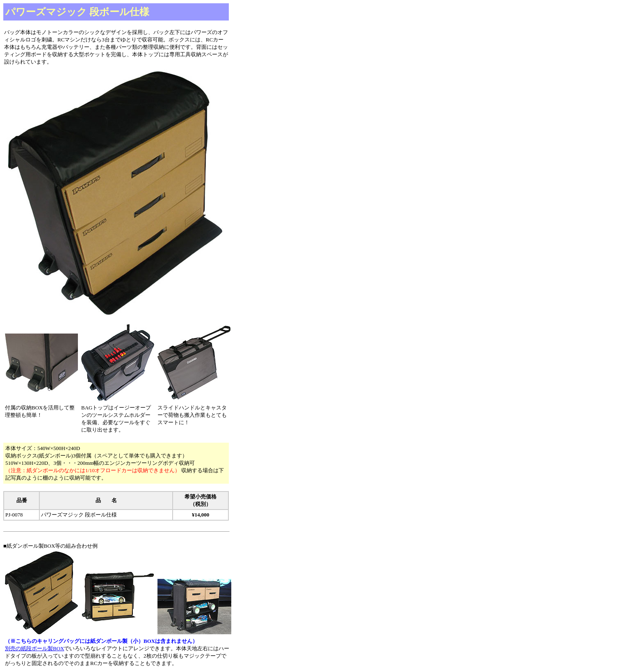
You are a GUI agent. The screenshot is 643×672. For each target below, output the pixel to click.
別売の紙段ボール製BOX (34, 648)
